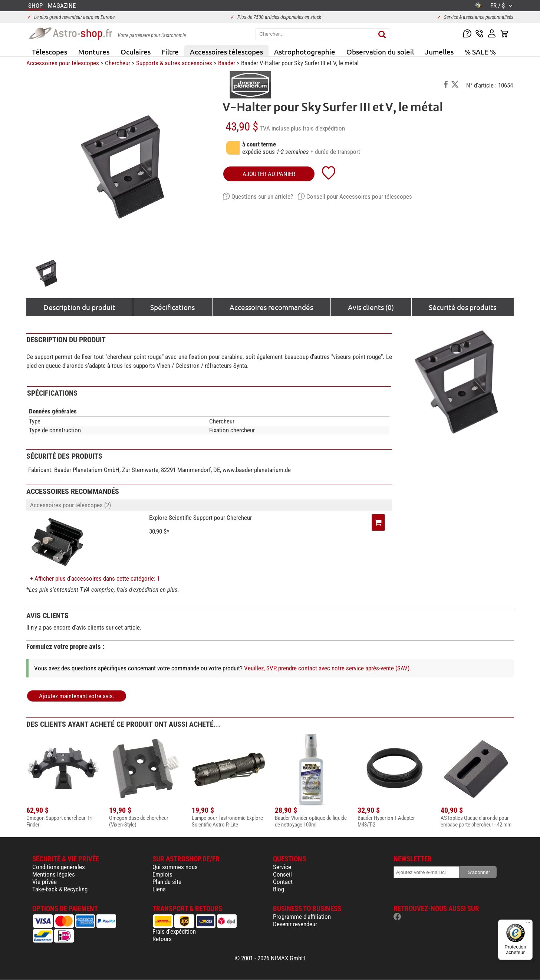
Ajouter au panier (269, 174)
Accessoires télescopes (226, 52)
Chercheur (118, 63)
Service (282, 867)
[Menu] (528, 924)
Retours (162, 939)
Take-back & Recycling (60, 889)
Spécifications (172, 307)
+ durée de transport (335, 152)
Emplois (162, 874)
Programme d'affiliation (302, 917)
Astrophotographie (305, 52)
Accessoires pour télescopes (63, 63)
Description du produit (79, 307)
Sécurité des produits (462, 307)
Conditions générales (59, 867)
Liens (159, 889)
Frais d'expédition (174, 931)
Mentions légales (54, 874)
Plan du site (167, 882)
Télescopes (50, 52)
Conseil (282, 874)
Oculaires (136, 52)
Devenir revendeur (295, 924)
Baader (227, 63)
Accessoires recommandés (271, 307)
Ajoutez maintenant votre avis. (77, 696)
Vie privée (45, 882)
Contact (283, 882)
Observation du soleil (380, 52)
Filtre (170, 52)
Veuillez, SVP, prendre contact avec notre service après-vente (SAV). (327, 668)
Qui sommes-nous (175, 867)
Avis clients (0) (371, 307)
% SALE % (480, 52)
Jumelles (439, 52)
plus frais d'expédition (318, 128)
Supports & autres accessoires (174, 63)
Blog (279, 889)
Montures (94, 52)
